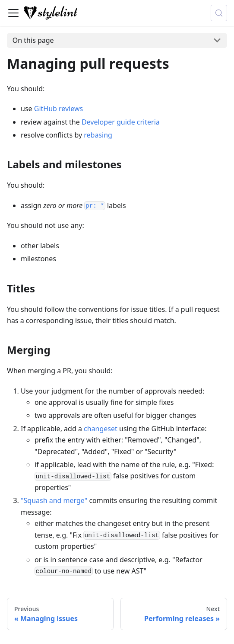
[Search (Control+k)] (219, 13)
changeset (101, 429)
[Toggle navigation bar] (13, 13)
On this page (33, 40)
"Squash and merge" (54, 500)
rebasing (98, 135)
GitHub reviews (59, 109)
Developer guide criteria (121, 122)
